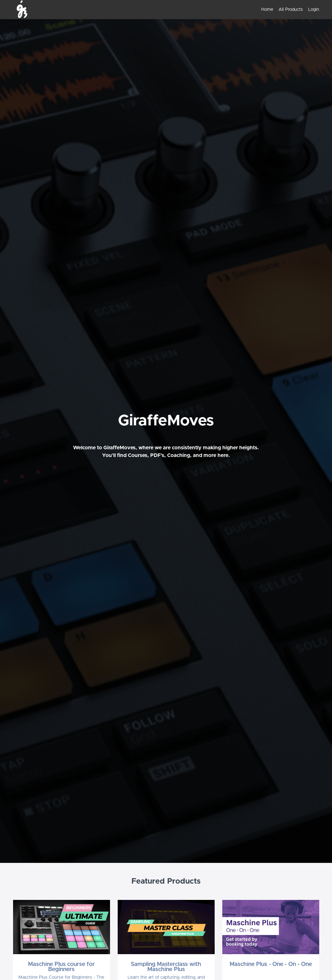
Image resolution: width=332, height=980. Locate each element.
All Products (291, 10)
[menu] (288, 10)
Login (314, 10)
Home (267, 10)
